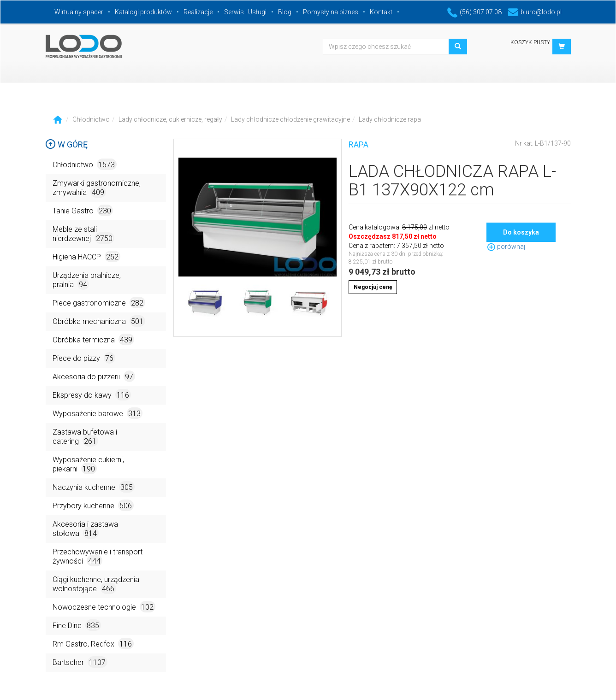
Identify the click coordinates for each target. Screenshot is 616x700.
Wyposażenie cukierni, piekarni (88, 465)
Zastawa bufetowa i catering (85, 437)
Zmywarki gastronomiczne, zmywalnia (97, 188)
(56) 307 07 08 (474, 12)
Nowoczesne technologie (104, 607)
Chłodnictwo (91, 119)
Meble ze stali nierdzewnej (83, 234)
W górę (66, 144)
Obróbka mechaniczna (99, 321)
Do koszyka (521, 232)
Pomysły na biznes (331, 12)
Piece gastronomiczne (99, 303)
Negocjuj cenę (373, 287)
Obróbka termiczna (93, 339)
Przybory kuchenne (93, 505)
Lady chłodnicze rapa (390, 119)
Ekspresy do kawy (92, 395)
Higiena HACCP (86, 256)
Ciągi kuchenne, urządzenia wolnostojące (96, 585)
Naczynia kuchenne (94, 487)
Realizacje (198, 12)
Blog (285, 12)
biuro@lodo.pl (535, 12)
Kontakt (381, 12)
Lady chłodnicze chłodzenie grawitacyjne (290, 119)
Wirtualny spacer (79, 12)
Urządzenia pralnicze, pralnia (87, 280)
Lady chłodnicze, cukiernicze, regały (170, 119)
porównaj (506, 247)
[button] (562, 47)
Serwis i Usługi (245, 12)
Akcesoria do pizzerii (94, 376)
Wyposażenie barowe (98, 413)
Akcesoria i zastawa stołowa (85, 529)
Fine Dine (77, 625)
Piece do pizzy (84, 358)
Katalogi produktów (143, 12)
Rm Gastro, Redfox (93, 644)
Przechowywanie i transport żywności (98, 557)
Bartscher (80, 662)
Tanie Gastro (83, 210)
